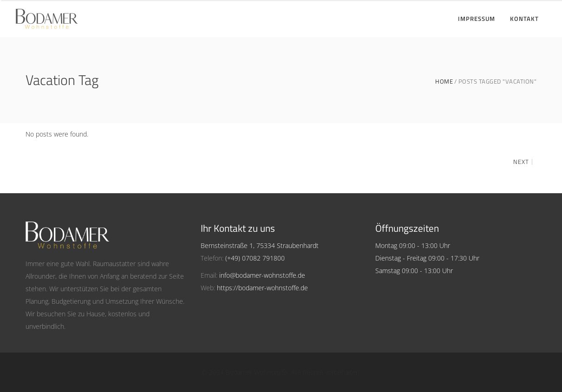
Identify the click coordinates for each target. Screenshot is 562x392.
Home (444, 82)
